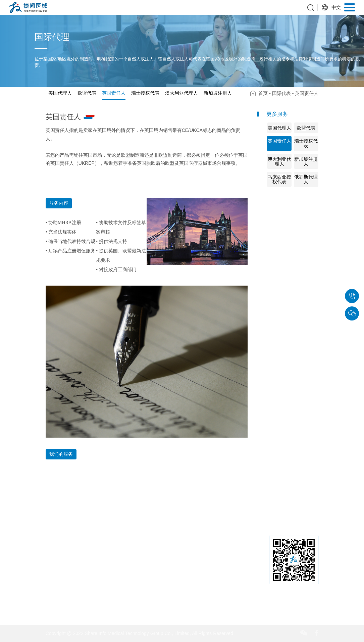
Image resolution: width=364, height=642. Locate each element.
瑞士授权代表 (145, 93)
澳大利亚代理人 (181, 93)
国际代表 (281, 93)
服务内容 (59, 203)
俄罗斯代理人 (306, 179)
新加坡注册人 (218, 93)
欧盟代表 (87, 93)
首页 (263, 93)
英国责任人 (114, 93)
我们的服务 (61, 454)
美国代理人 (60, 93)
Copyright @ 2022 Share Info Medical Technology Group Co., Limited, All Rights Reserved (139, 633)
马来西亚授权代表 (279, 179)
